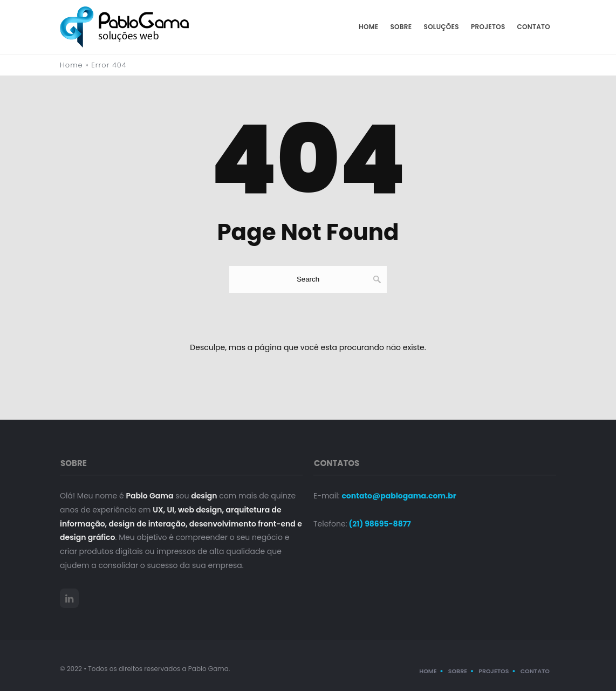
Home (368, 27)
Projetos (488, 27)
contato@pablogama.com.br (399, 496)
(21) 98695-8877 (379, 524)
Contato (534, 27)
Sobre (401, 27)
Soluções (442, 27)
